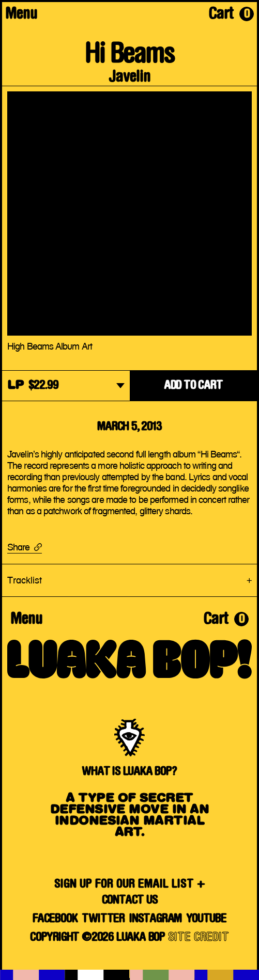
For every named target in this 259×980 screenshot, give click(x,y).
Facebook (55, 919)
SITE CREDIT (199, 938)
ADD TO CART (193, 386)
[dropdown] (66, 386)
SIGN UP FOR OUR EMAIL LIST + (130, 884)
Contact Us (130, 900)
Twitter (103, 919)
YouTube (206, 919)
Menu (21, 15)
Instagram (155, 919)
